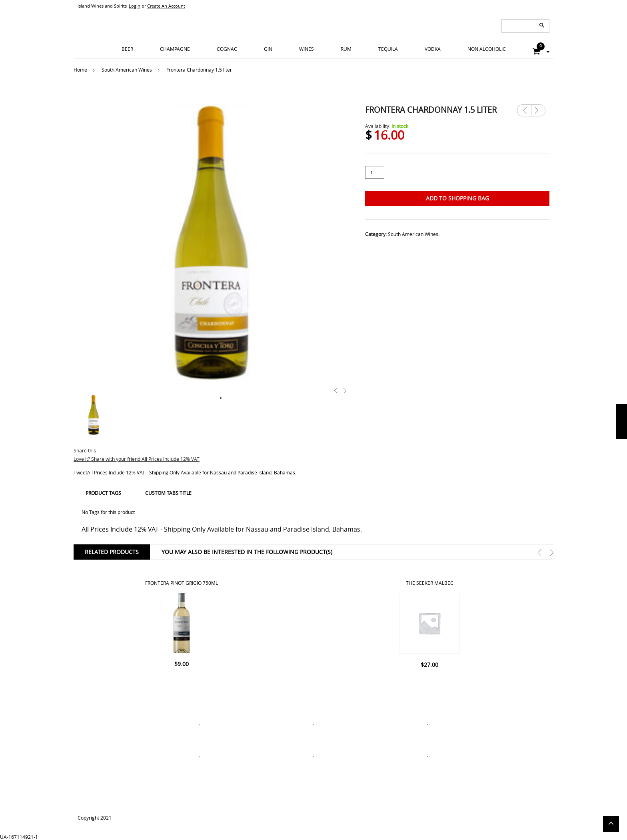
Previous (524, 110)
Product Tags (103, 493)
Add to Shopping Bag (457, 198)
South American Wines (127, 70)
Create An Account (166, 6)
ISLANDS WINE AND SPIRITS (313, 20)
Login (135, 6)
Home (80, 70)
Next (538, 108)
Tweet (80, 472)
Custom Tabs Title (168, 493)
